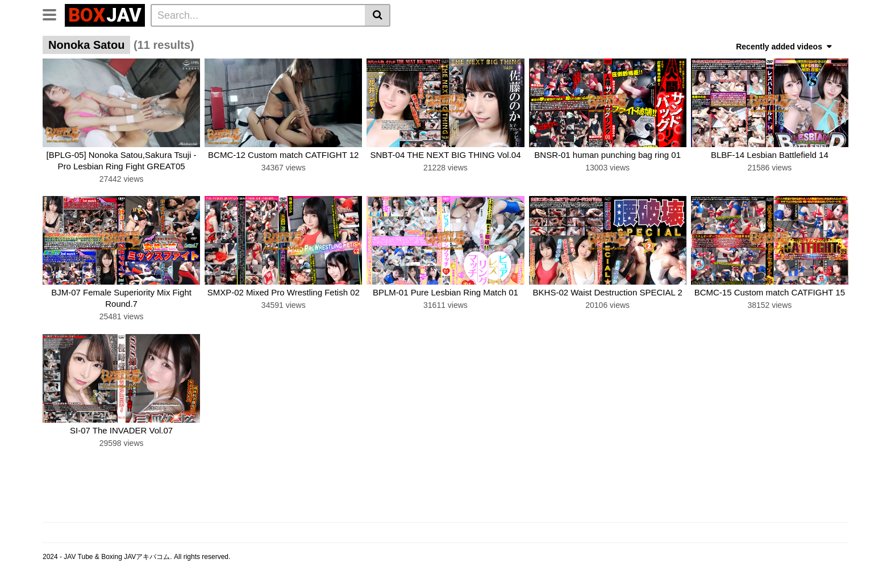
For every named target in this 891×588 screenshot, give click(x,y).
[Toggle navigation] (54, 14)
